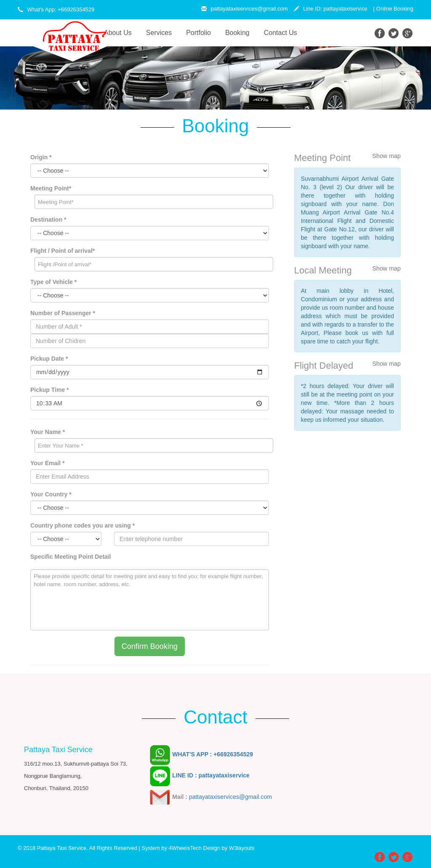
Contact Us (281, 33)
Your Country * (51, 494)
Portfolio (198, 33)
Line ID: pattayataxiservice (331, 9)
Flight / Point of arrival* (63, 251)
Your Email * (47, 463)
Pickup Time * (50, 390)
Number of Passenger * (63, 313)
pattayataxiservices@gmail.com (245, 9)
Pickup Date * (49, 359)
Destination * (48, 220)
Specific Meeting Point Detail (71, 557)
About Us (121, 32)
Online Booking (395, 9)
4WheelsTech (185, 848)
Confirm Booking (150, 646)
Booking (237, 33)
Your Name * (48, 432)
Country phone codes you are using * (82, 525)
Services (159, 33)
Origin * (41, 157)
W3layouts (242, 848)
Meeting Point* (51, 188)
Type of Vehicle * (53, 282)
